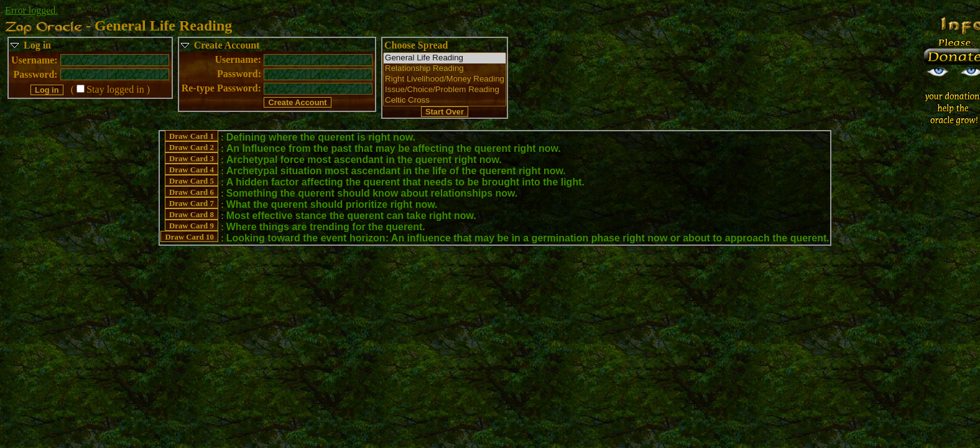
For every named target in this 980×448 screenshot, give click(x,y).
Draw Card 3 (192, 159)
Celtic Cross (445, 100)
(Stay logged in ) (110, 89)
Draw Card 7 (192, 203)
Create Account (227, 45)
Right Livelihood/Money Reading (445, 79)
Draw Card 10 (190, 237)
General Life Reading (445, 58)
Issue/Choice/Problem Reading (445, 90)
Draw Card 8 (192, 215)
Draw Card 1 (192, 136)
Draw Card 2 (192, 147)
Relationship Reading (445, 69)
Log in (37, 45)
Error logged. (31, 10)
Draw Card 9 (192, 226)
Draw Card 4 (192, 170)
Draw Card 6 (192, 192)
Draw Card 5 (192, 181)
